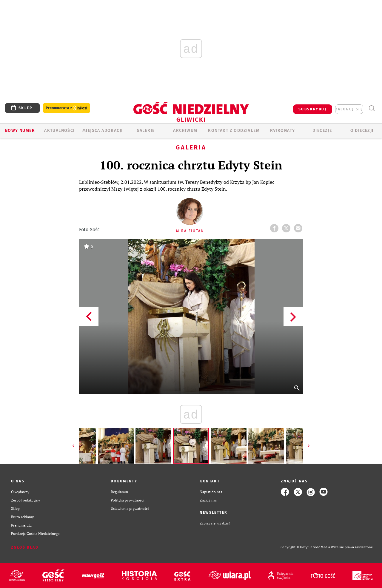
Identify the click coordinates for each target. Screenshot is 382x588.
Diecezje (322, 131)
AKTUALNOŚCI (59, 131)
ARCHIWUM (185, 131)
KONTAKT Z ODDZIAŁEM (234, 131)
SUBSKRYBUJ (312, 109)
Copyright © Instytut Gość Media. (306, 547)
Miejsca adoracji (103, 131)
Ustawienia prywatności (130, 508)
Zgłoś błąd (25, 547)
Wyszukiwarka (372, 108)
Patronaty (283, 131)
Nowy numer (20, 131)
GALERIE (146, 131)
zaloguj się (349, 109)
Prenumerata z (67, 108)
